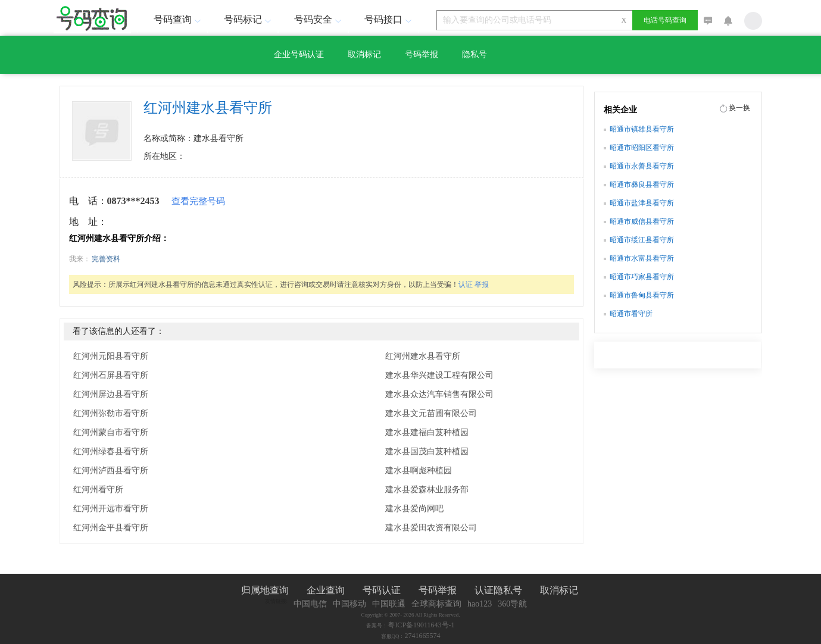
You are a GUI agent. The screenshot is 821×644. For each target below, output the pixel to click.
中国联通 (389, 604)
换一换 (739, 108)
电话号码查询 (665, 20)
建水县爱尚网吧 (414, 509)
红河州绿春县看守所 (111, 451)
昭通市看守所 (631, 314)
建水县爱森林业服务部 (427, 490)
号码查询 (179, 19)
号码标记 (249, 19)
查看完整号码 (198, 201)
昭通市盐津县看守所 (642, 203)
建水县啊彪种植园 (419, 471)
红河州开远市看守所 (111, 509)
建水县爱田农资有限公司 (431, 528)
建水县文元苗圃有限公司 (431, 413)
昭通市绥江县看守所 (642, 240)
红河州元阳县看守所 (111, 356)
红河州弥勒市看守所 (111, 413)
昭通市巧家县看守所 (642, 277)
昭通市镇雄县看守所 (642, 129)
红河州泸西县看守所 (111, 471)
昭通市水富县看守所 (642, 258)
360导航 (512, 604)
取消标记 (364, 54)
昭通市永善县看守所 (642, 166)
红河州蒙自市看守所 (111, 432)
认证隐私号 (498, 590)
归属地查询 (265, 590)
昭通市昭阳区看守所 (642, 148)
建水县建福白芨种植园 (427, 432)
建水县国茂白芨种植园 (427, 451)
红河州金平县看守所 (111, 528)
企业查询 (326, 590)
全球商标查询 (436, 604)
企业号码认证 (299, 54)
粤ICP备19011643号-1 (421, 625)
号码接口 (389, 19)
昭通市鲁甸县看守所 (642, 295)
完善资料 (106, 259)
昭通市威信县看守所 (642, 221)
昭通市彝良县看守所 (642, 185)
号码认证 (382, 590)
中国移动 (349, 604)
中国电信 (310, 604)
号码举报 (422, 54)
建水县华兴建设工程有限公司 (439, 375)
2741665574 (423, 636)
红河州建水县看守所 (423, 356)
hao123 (480, 604)
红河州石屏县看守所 (111, 375)
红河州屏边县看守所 (111, 394)
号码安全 (319, 19)
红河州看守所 (98, 490)
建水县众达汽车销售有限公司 (439, 394)
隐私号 (475, 54)
